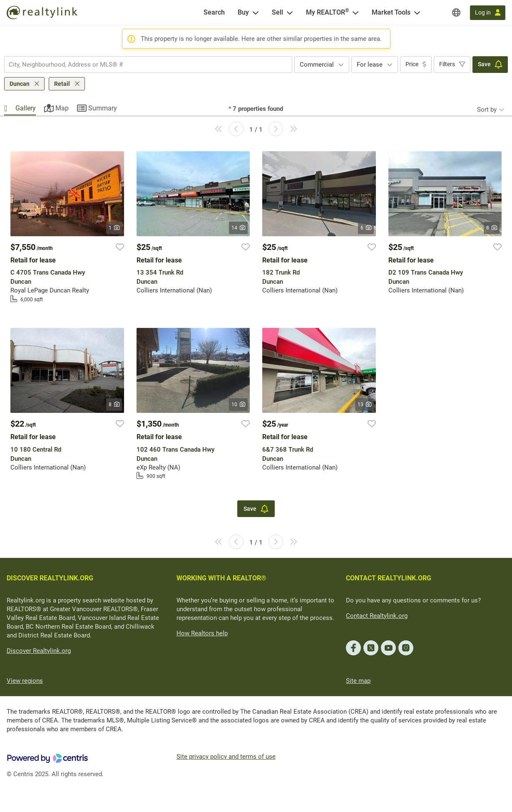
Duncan (20, 84)
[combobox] (148, 65)
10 (238, 405)
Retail (62, 84)
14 (238, 228)
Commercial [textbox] (317, 65)
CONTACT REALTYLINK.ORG (389, 578)
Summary (103, 108)
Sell (277, 12)
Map (62, 108)
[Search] (214, 12)
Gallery (26, 108)
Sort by (487, 110)
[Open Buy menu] (256, 12)
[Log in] (488, 13)
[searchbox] (143, 65)
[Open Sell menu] (290, 12)
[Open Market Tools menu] (417, 12)
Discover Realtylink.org (39, 651)
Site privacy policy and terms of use (226, 757)
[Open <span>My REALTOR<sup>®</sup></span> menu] (355, 12)
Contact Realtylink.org (377, 616)
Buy (243, 12)
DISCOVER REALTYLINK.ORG (50, 578)
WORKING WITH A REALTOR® (221, 578)
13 (364, 405)
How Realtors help (202, 633)
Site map (358, 681)
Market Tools (391, 12)
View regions (25, 681)
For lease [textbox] (370, 65)
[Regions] (456, 12)
